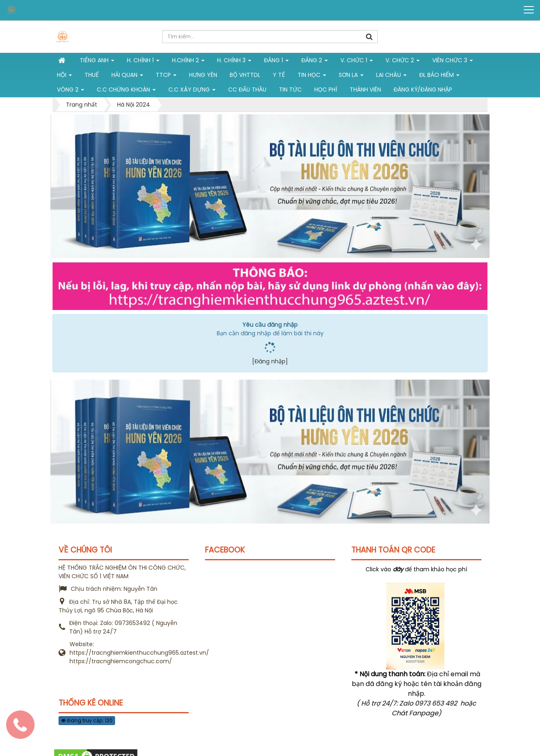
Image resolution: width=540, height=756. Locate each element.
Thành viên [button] (365, 90)
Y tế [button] (279, 75)
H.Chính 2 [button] (188, 62)
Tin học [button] (312, 76)
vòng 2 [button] (71, 91)
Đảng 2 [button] (315, 62)
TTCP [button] (166, 76)
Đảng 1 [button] (276, 62)
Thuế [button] (92, 75)
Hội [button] (64, 76)
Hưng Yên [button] (203, 75)
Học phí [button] (326, 90)
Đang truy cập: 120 (87, 720)
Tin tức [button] (290, 90)
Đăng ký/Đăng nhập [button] (423, 90)
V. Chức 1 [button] (357, 62)
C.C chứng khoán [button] (126, 91)
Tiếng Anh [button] (97, 62)
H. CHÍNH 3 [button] (234, 62)
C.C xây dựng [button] (192, 91)
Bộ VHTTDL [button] (245, 75)
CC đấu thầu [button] (247, 90)
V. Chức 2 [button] (403, 62)
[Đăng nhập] (270, 361)
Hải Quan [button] (127, 76)
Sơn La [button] (351, 76)
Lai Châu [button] (391, 76)
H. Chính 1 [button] (143, 62)
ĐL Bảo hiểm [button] (439, 76)
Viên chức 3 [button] (453, 62)
